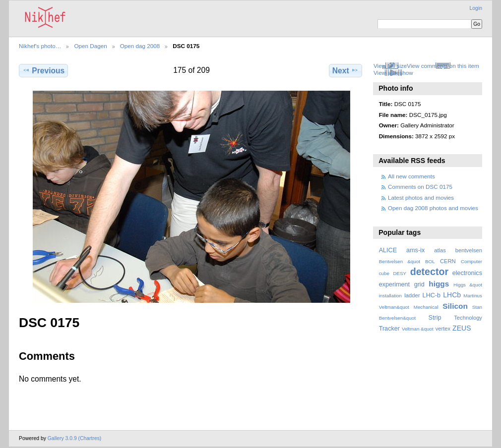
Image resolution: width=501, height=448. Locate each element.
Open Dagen (90, 46)
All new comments (411, 176)
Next (345, 70)
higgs (439, 284)
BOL (430, 261)
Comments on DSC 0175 (420, 187)
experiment (394, 284)
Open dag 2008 (140, 46)
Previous (43, 70)
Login (476, 8)
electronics (467, 273)
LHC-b (432, 295)
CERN (448, 261)
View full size (390, 66)
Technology (468, 318)
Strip (435, 318)
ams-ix (415, 250)
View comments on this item (443, 66)
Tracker (389, 329)
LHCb (452, 295)
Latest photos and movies (421, 197)
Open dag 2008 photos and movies (433, 208)
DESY (400, 273)
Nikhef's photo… (40, 46)
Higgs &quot (468, 285)
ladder (412, 295)
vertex (443, 329)
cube (384, 273)
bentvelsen (469, 250)
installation (390, 296)
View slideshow (393, 73)
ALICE (388, 250)
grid (419, 284)
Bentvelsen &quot (400, 261)
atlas (440, 250)
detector (430, 272)
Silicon (455, 306)
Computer (471, 261)
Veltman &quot (418, 329)
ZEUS (462, 328)
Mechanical (426, 307)
